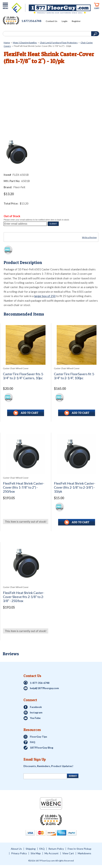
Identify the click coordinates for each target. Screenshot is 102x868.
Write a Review (89, 237)
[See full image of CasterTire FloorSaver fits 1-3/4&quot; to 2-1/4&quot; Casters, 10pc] (26, 345)
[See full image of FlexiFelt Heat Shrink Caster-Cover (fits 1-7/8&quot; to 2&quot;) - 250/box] (26, 454)
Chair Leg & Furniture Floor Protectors (59, 43)
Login (64, 21)
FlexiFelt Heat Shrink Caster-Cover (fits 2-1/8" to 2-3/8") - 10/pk (75, 487)
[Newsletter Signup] (45, 776)
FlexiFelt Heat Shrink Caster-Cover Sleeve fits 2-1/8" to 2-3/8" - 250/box (24, 597)
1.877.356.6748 (31, 21)
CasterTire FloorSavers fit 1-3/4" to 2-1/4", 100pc (74, 376)
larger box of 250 (45, 296)
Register (76, 21)
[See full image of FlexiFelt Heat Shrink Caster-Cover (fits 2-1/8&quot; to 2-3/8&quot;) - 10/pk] (77, 454)
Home (7, 43)
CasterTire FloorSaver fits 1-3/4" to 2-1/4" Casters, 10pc (23, 376)
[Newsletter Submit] (73, 776)
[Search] (47, 34)
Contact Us (51, 21)
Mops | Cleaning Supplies (25, 43)
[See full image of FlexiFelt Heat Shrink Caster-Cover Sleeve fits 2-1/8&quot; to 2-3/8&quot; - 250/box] (26, 564)
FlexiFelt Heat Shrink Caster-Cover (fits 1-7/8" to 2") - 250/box (24, 487)
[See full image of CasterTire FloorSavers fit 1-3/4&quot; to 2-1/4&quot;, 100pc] (77, 345)
